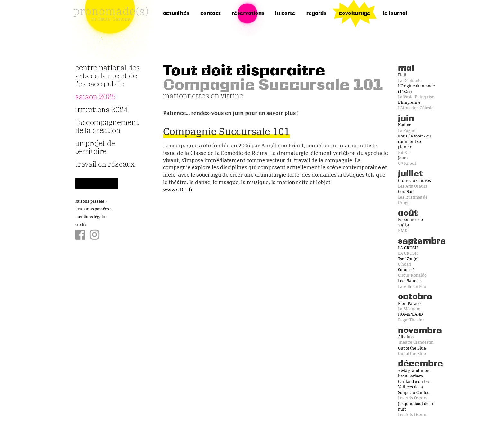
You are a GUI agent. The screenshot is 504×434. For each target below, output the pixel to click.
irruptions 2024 (102, 110)
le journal (395, 13)
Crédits (81, 225)
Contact (211, 13)
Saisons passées (92, 202)
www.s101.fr (178, 190)
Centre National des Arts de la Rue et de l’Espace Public (108, 76)
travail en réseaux (105, 165)
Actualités (176, 13)
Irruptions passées (94, 209)
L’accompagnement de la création (107, 127)
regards (316, 13)
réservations (248, 13)
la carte (285, 13)
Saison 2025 (95, 97)
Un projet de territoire (95, 148)
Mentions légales (91, 217)
